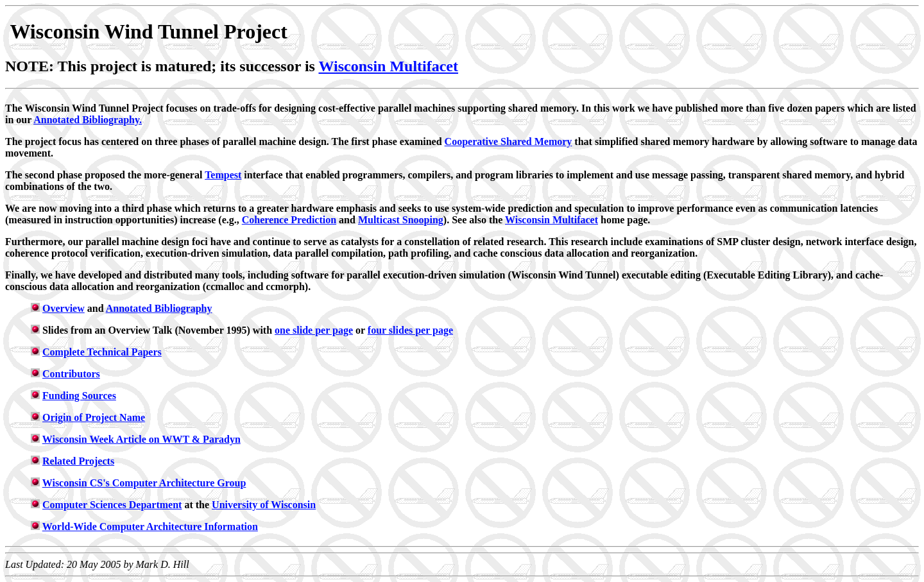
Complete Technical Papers (102, 352)
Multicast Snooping (401, 220)
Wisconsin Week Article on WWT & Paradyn (141, 439)
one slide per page (314, 330)
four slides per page (410, 330)
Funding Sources (79, 396)
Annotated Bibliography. (88, 120)
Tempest (223, 175)
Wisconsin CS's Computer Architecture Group (144, 483)
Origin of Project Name (94, 417)
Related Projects (78, 461)
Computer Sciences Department (112, 505)
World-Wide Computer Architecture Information (150, 526)
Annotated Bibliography (159, 308)
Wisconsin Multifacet (388, 66)
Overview (64, 308)
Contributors (71, 374)
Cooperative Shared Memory (509, 141)
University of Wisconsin (264, 505)
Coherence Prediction (289, 220)
